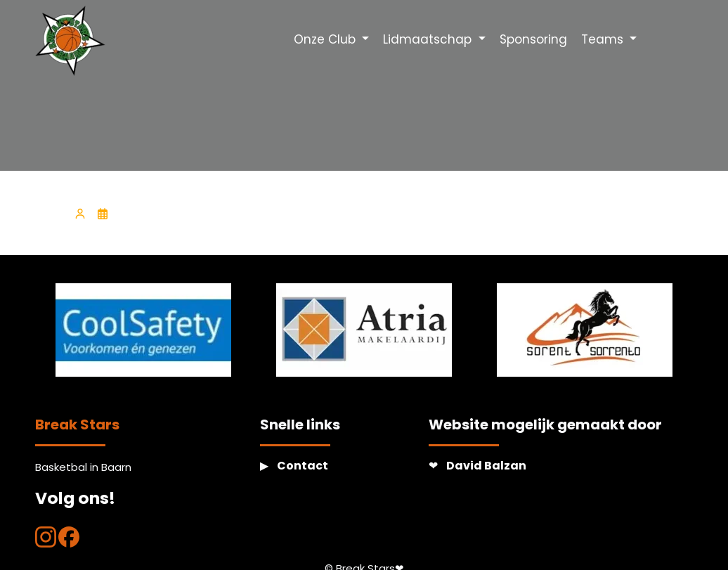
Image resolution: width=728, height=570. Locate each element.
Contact (303, 466)
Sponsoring (533, 39)
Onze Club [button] (326, 39)
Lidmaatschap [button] (429, 39)
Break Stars (77, 425)
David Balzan (486, 466)
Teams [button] (604, 39)
